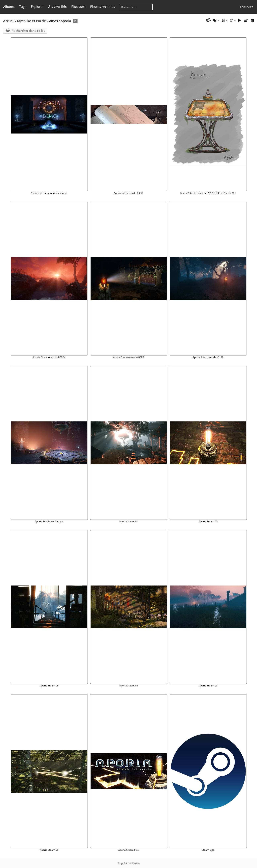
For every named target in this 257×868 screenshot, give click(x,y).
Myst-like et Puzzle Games (37, 21)
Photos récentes (103, 7)
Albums (9, 7)
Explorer (37, 7)
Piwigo (136, 863)
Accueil (9, 21)
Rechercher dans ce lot (28, 31)
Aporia (66, 21)
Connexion (247, 7)
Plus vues (78, 7)
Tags (23, 7)
